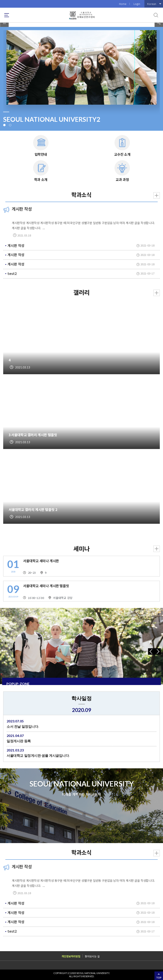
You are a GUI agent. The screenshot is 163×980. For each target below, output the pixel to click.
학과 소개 (41, 179)
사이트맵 (7, 15)
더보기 (157, 195)
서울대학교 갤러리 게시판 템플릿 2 (33, 509)
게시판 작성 (16, 245)
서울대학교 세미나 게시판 (41, 561)
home (4, 23)
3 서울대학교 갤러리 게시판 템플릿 (33, 435)
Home (123, 4)
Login (137, 4)
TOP (159, 978)
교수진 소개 (122, 154)
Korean (152, 4)
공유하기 (159, 23)
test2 (12, 273)
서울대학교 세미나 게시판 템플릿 (46, 586)
